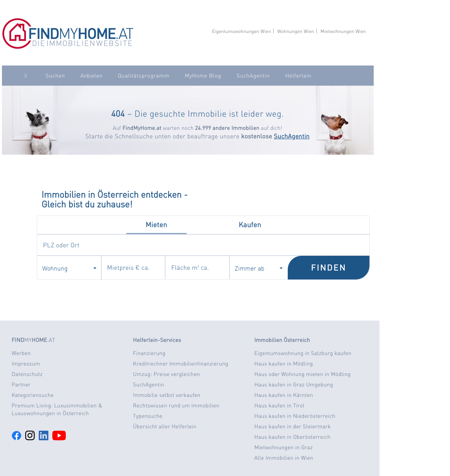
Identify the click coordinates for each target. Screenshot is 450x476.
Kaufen (250, 225)
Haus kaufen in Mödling (284, 364)
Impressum (26, 364)
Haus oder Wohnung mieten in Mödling (303, 374)
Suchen (55, 76)
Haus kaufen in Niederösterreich (295, 416)
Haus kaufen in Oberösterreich (293, 437)
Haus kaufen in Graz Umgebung (294, 385)
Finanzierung (149, 353)
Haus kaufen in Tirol (280, 405)
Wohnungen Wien (296, 31)
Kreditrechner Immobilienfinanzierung (180, 364)
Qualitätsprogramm (143, 76)
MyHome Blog (203, 76)
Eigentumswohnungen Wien (241, 31)
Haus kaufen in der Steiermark (293, 426)
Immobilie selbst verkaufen (167, 395)
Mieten (156, 225)
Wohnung (69, 268)
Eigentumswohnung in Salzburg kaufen (303, 353)
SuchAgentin (253, 76)
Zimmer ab (259, 268)
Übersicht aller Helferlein (165, 426)
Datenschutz (27, 374)
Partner (21, 385)
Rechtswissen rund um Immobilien (176, 405)
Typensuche (148, 416)
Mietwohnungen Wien (343, 31)
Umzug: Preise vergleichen (166, 374)
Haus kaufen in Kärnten (284, 395)
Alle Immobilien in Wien (284, 458)
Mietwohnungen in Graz (284, 447)
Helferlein (298, 76)
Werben (21, 353)
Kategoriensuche (33, 395)
